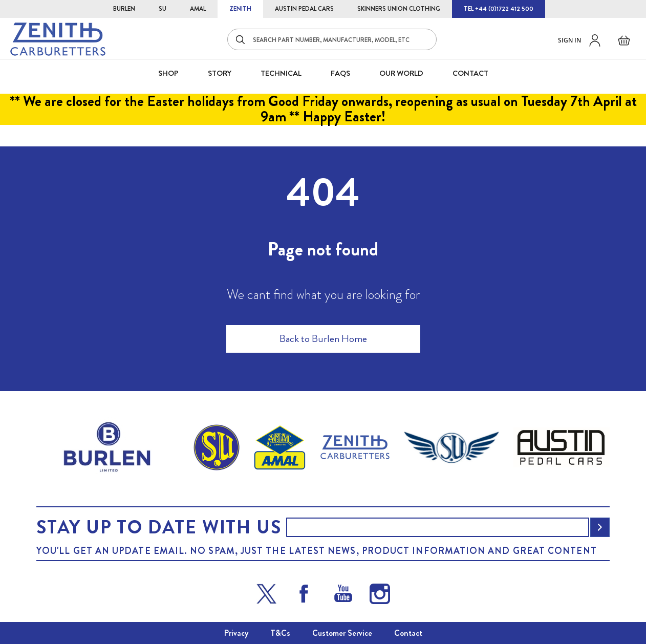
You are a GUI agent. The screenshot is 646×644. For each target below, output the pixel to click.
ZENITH (240, 9)
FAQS (340, 73)
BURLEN (124, 9)
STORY (220, 73)
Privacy (236, 633)
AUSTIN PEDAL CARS (304, 9)
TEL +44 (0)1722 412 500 (499, 9)
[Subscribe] (600, 527)
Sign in (569, 40)
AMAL (198, 9)
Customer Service (342, 633)
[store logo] (58, 39)
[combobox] (332, 39)
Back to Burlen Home (323, 339)
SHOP (168, 73)
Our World (401, 73)
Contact (408, 633)
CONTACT (470, 73)
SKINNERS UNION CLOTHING (399, 9)
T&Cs (280, 633)
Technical (281, 73)
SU (163, 9)
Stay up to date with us (159, 527)
